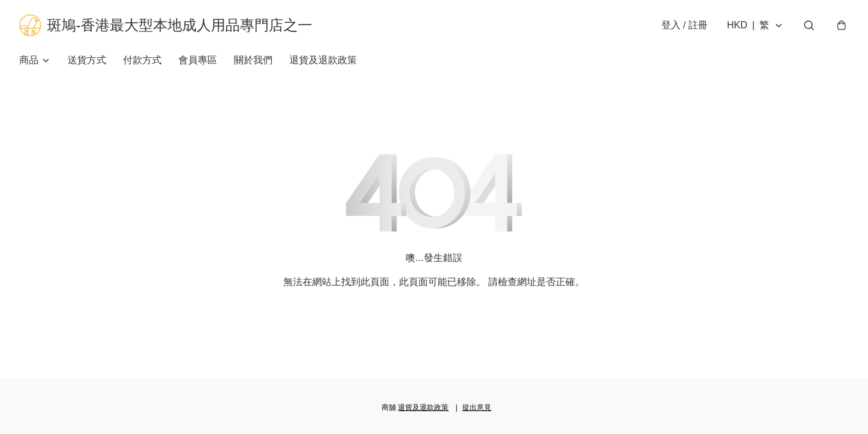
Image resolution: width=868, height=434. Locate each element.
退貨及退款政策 (323, 60)
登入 (684, 25)
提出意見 (477, 407)
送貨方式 (87, 60)
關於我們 (253, 60)
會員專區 (198, 60)
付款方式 (142, 60)
